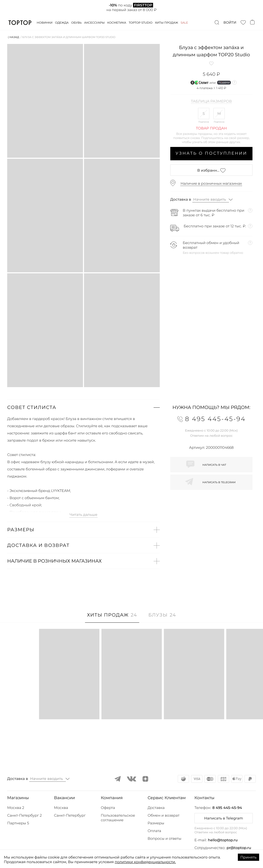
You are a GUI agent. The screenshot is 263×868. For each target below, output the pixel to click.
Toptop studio (140, 23)
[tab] (112, 618)
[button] (83, 407)
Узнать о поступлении (212, 153)
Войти (230, 23)
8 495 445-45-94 (227, 808)
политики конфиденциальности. (145, 862)
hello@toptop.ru (223, 840)
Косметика (117, 23)
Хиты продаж (167, 23)
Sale (184, 23)
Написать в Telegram (224, 818)
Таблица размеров (212, 101)
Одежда (62, 23)
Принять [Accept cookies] (248, 857)
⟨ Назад (13, 37)
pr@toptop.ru (239, 848)
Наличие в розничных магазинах (211, 183)
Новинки (45, 23)
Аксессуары (95, 23)
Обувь (76, 23)
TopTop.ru (20, 23)
